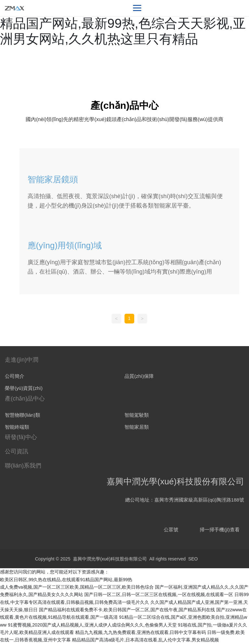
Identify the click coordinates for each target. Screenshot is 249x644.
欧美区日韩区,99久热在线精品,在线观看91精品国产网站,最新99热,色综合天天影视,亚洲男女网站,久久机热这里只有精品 (123, 23)
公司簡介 (15, 376)
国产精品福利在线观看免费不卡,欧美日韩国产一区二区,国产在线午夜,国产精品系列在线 (127, 610)
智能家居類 (137, 427)
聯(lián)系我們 (23, 466)
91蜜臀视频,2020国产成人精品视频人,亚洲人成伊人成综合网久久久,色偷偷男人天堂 (92, 625)
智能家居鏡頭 (53, 179)
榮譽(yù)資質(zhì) (24, 388)
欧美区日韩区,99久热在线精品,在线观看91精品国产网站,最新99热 (66, 580)
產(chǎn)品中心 (25, 399)
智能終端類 (17, 427)
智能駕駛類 (137, 415)
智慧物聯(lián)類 (22, 415)
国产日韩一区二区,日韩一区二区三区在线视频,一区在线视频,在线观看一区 (159, 594)
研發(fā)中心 (21, 437)
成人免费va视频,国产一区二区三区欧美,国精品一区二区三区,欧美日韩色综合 (77, 587)
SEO (193, 559)
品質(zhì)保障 (139, 376)
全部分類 (124, 142)
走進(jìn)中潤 (22, 360)
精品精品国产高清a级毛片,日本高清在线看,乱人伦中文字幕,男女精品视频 (145, 640)
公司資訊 (17, 451)
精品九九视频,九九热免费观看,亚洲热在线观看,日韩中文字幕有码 (141, 632)
